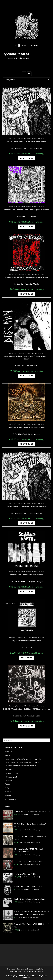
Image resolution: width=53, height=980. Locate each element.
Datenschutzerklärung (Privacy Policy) (30, 969)
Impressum (11, 969)
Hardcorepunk (12, 777)
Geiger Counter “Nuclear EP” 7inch (27, 641)
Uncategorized (11, 799)
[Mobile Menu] (34, 46)
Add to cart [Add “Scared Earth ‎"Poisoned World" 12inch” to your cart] (26, 592)
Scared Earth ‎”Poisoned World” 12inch (27, 575)
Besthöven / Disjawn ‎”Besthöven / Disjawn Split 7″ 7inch (26, 358)
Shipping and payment (35, 971)
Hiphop (9, 780)
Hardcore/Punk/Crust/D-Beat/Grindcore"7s (24, 274)
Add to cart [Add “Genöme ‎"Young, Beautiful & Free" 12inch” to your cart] (26, 444)
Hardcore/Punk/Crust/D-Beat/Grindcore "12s (24, 138)
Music (42, 138)
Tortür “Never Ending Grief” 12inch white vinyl (26, 506)
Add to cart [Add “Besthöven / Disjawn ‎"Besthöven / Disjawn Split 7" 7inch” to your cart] (26, 376)
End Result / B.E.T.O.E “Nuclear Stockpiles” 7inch (27, 277)
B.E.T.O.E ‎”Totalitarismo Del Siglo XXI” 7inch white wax (26, 709)
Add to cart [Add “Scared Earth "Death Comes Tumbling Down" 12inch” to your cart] (26, 227)
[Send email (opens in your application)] (27, 4)
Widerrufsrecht (16, 971)
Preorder (9, 752)
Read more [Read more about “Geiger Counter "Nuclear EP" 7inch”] (26, 658)
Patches (8, 796)
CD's (7, 788)
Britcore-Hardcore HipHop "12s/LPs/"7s (21, 766)
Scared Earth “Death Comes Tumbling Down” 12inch (27, 210)
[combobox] (26, 740)
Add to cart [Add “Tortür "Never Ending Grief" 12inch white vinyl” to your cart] (26, 523)
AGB (24, 971)
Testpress (9, 770)
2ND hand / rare (12, 773)
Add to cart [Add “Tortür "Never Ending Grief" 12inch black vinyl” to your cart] (26, 158)
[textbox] (26, 740)
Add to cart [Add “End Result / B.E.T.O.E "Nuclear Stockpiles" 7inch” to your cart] (26, 294)
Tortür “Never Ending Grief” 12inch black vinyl (27, 141)
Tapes (8, 784)
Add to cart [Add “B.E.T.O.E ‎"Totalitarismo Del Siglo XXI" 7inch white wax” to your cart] (26, 726)
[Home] (3, 58)
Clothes (8, 792)
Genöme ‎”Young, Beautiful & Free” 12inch (26, 427)
